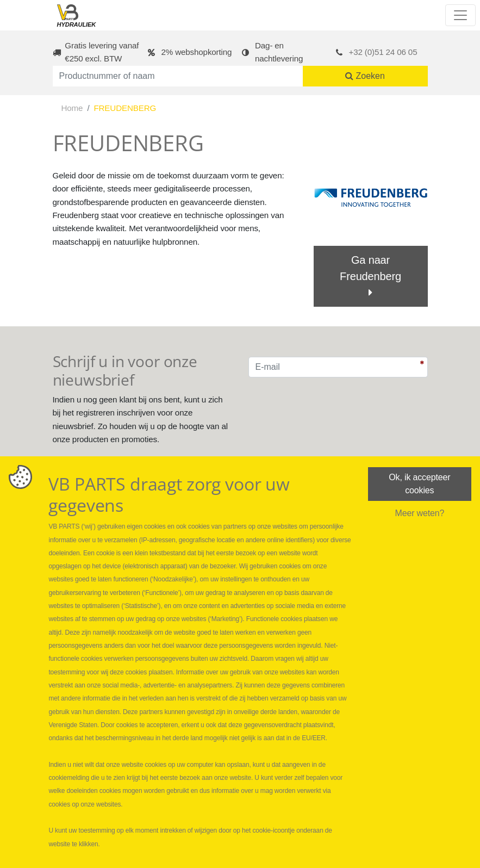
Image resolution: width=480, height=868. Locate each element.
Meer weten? (419, 513)
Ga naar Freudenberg (370, 276)
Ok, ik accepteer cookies (419, 484)
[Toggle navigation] (460, 15)
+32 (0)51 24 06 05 (383, 52)
